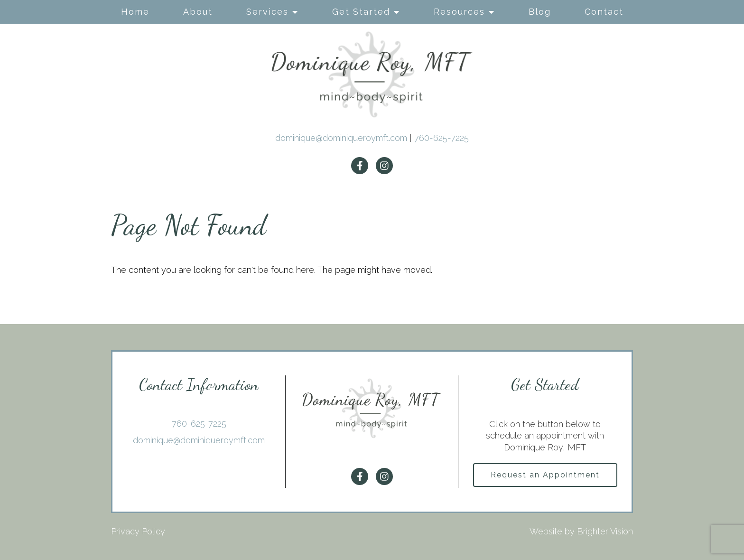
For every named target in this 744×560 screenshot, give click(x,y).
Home (135, 12)
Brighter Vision (605, 531)
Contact (604, 12)
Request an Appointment (545, 475)
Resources (459, 12)
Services (267, 12)
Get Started (361, 12)
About (198, 12)
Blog (540, 12)
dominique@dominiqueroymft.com (341, 138)
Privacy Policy (138, 531)
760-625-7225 (442, 138)
